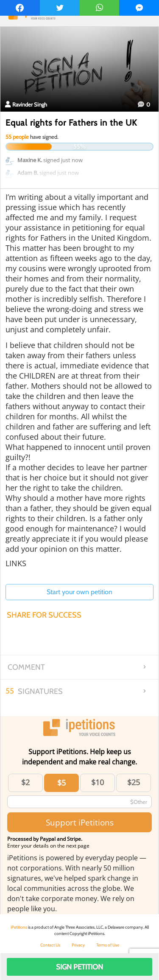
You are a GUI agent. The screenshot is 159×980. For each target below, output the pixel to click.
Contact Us (50, 945)
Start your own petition (79, 592)
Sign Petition (79, 967)
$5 (61, 783)
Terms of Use (108, 945)
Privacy (78, 945)
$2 (25, 782)
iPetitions (19, 927)
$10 (98, 782)
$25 (134, 782)
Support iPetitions (80, 822)
